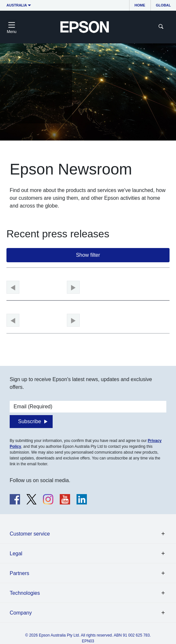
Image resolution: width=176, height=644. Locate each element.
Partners (19, 573)
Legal (16, 554)
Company (21, 613)
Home (140, 5)
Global (163, 5)
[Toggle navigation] (12, 27)
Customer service (30, 534)
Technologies (25, 593)
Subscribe (30, 421)
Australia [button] (17, 5)
